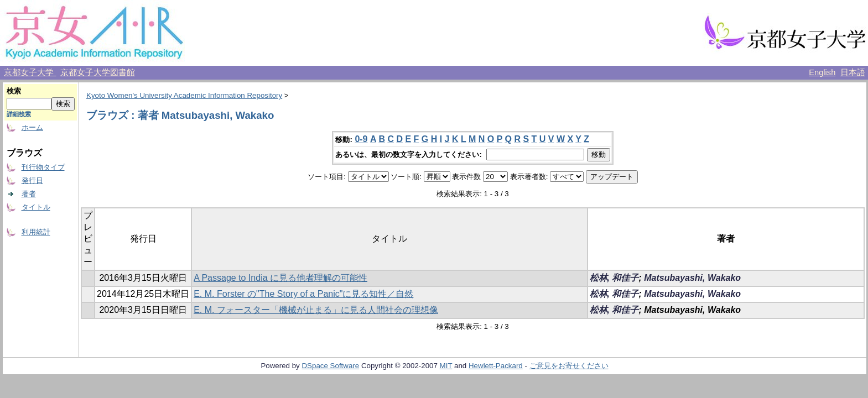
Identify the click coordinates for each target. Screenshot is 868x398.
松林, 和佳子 (614, 278)
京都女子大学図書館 (98, 72)
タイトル (36, 207)
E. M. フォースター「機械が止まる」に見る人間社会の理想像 (316, 310)
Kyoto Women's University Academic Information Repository (184, 95)
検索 (14, 91)
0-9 (361, 139)
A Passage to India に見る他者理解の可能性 (280, 278)
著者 (29, 194)
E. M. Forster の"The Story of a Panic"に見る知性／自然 (303, 294)
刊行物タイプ (43, 167)
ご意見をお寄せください (569, 366)
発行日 (32, 180)
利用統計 (36, 232)
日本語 (853, 72)
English (822, 72)
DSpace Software (330, 366)
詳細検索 (19, 114)
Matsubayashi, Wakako (692, 278)
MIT (446, 366)
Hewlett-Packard (496, 366)
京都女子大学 (30, 72)
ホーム (32, 127)
